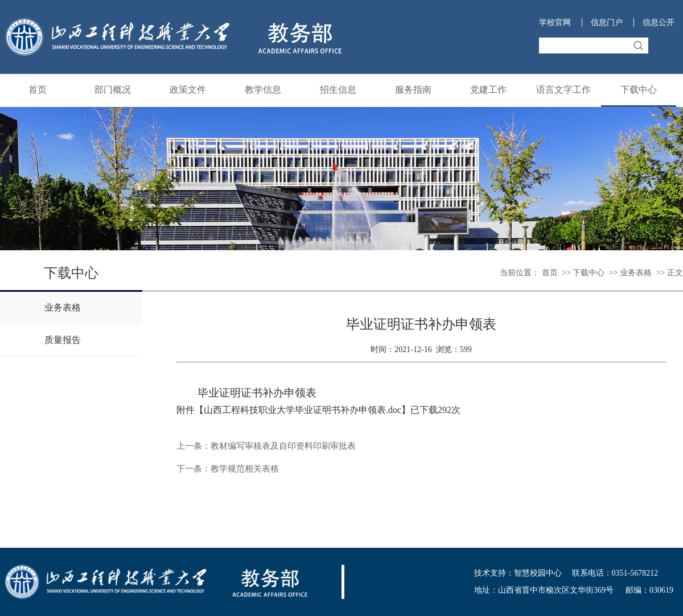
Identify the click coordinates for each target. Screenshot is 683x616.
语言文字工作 (563, 90)
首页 (38, 90)
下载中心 (639, 90)
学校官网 (555, 22)
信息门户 (607, 22)
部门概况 (113, 90)
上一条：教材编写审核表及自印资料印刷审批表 (266, 446)
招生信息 (338, 90)
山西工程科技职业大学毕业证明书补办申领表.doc (303, 410)
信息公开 (659, 22)
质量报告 (63, 340)
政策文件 (188, 90)
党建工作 (488, 90)
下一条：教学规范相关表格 (228, 469)
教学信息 (263, 90)
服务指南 (413, 90)
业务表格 (636, 273)
